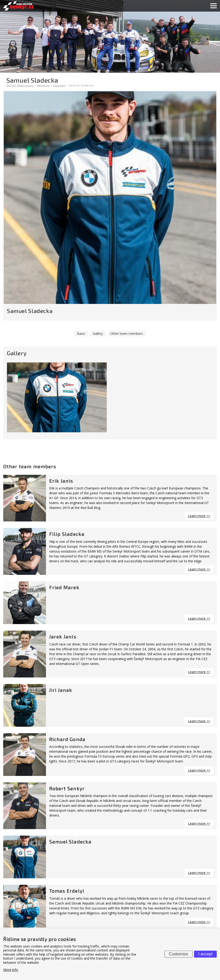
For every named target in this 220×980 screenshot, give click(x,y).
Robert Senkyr (67, 788)
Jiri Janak (61, 690)
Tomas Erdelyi (67, 891)
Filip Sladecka (67, 534)
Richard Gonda (67, 739)
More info (11, 970)
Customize (179, 954)
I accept (205, 954)
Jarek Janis (63, 637)
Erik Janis (61, 481)
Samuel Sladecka (70, 842)
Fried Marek (64, 587)
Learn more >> (199, 516)
